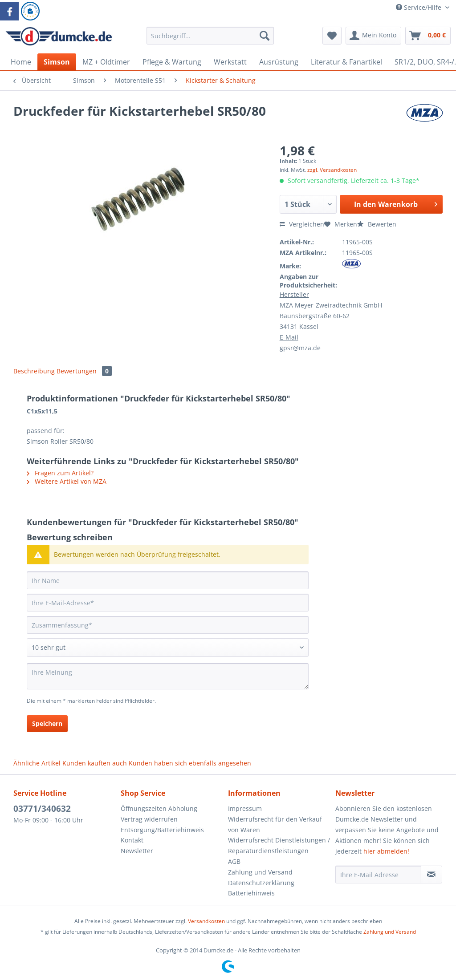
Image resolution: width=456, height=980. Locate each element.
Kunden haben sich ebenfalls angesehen (190, 763)
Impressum (245, 808)
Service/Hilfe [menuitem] (419, 7)
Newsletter (137, 851)
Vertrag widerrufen (149, 819)
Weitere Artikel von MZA (67, 481)
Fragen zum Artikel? (60, 473)
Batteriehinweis (251, 893)
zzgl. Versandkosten (332, 170)
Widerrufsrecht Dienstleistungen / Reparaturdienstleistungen (279, 845)
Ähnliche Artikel (37, 763)
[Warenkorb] (428, 36)
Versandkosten (206, 921)
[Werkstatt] (230, 62)
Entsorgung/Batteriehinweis (162, 830)
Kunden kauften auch (95, 763)
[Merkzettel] (332, 36)
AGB (234, 861)
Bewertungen (84, 371)
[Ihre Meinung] (168, 676)
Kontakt (132, 840)
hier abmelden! (386, 851)
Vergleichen (302, 224)
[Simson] (57, 62)
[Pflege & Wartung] (172, 62)
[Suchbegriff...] (210, 36)
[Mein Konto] (373, 36)
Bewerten (377, 224)
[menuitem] (210, 40)
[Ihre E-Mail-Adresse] (168, 603)
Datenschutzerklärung (261, 883)
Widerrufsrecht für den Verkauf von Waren (275, 824)
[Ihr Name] (168, 580)
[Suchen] (265, 36)
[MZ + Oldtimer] (106, 62)
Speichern (47, 723)
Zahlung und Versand (260, 872)
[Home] (21, 62)
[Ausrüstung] (279, 62)
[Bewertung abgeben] (168, 648)
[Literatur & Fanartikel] (346, 62)
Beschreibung (34, 371)
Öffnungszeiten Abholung (159, 808)
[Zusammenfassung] (168, 625)
